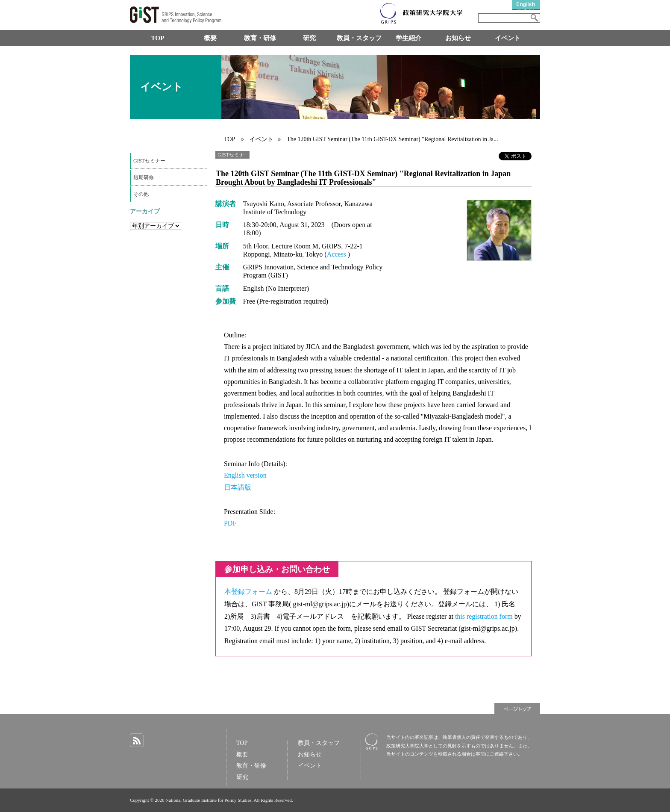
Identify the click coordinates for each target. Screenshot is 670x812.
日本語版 (238, 487)
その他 (141, 194)
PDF (230, 523)
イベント (508, 38)
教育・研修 (260, 38)
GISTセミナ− (232, 155)
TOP (157, 38)
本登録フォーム (249, 592)
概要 (210, 38)
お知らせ (458, 38)
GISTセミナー (149, 161)
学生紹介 (408, 38)
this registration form (485, 616)
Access (337, 254)
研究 (309, 38)
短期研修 (144, 177)
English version (245, 475)
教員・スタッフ (359, 38)
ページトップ (517, 709)
